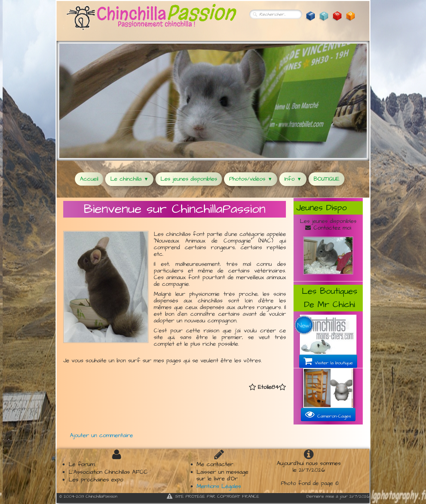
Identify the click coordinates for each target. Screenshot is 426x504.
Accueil (89, 179)
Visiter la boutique (328, 361)
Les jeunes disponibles (189, 179)
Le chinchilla (129, 179)
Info (293, 179)
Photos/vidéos (251, 179)
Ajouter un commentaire (101, 435)
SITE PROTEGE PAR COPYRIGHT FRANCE (213, 496)
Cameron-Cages (328, 415)
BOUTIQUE (326, 179)
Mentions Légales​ (219, 486)
